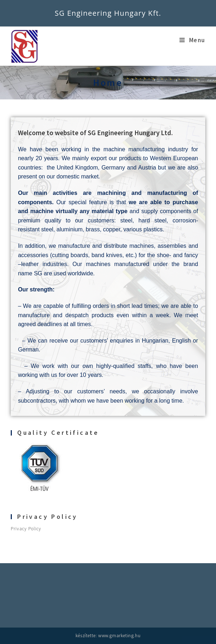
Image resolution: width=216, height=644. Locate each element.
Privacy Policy (26, 529)
